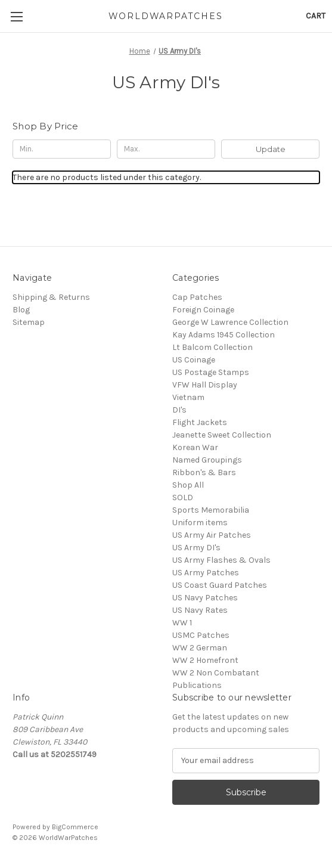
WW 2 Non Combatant (216, 673)
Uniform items (200, 523)
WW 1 (182, 623)
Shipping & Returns (51, 297)
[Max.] (166, 149)
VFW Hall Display (205, 385)
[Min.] (62, 149)
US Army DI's (196, 548)
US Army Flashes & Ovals (221, 560)
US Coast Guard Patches (220, 585)
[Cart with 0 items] (316, 16)
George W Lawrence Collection (230, 322)
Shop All (188, 485)
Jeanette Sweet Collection (222, 435)
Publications (197, 685)
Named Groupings (207, 460)
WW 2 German (200, 648)
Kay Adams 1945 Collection (224, 335)
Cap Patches (197, 297)
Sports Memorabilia (211, 510)
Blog (21, 310)
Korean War (195, 447)
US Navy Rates (200, 610)
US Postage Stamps (211, 372)
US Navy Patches (205, 598)
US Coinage (194, 360)
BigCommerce (75, 827)
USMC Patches (201, 635)
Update (271, 149)
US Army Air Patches (212, 535)
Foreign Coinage (203, 310)
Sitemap (29, 322)
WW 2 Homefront (205, 660)
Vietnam (188, 397)
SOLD (183, 497)
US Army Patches (206, 573)
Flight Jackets (200, 422)
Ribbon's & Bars (204, 472)
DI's (179, 410)
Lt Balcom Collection (212, 347)
